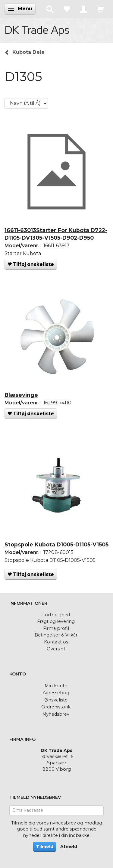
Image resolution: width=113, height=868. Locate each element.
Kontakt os (56, 642)
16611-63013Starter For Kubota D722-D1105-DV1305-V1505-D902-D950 (56, 234)
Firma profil (56, 628)
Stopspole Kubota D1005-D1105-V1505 (56, 544)
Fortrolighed (56, 615)
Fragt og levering (56, 621)
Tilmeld (45, 847)
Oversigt (56, 649)
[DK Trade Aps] (37, 30)
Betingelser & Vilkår (56, 635)
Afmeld (69, 847)
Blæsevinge (21, 395)
